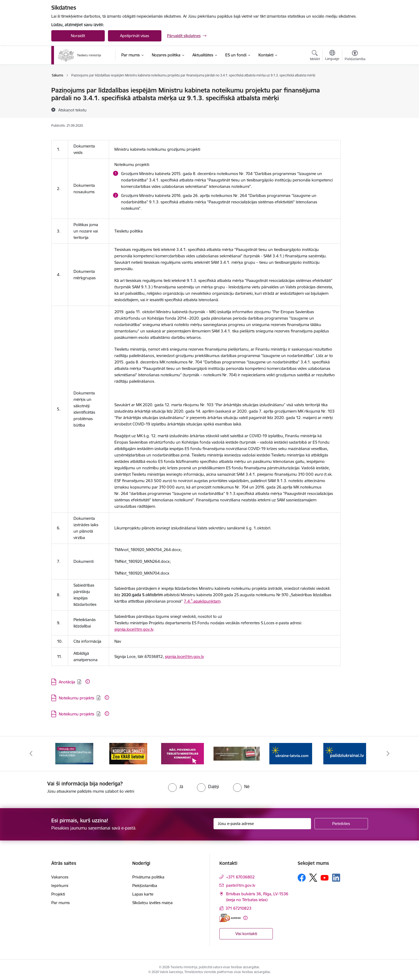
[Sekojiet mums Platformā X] (313, 878)
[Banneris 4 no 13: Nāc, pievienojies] (236, 753)
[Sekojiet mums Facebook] (302, 878)
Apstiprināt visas (135, 36)
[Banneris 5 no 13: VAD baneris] (291, 753)
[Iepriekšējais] (31, 754)
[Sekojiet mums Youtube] (325, 877)
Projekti (58, 894)
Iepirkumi (60, 886)
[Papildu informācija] (88, 681)
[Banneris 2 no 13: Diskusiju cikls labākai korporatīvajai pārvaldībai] (128, 753)
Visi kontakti (246, 934)
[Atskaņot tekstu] (72, 110)
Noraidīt (78, 36)
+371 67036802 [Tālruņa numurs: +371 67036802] (240, 877)
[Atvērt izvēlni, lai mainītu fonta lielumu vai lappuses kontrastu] (355, 56)
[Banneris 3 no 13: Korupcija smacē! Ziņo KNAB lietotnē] (183, 753)
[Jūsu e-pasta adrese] (262, 824)
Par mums (61, 903)
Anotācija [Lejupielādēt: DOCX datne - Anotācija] (67, 682)
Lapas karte (143, 894)
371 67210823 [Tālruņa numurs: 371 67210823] (238, 908)
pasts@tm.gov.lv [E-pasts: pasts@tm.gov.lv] (241, 885)
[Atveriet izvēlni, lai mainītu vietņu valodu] (332, 56)
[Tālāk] (388, 754)
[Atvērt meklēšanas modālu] (315, 56)
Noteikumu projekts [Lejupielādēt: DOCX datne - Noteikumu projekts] (77, 698)
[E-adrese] (230, 918)
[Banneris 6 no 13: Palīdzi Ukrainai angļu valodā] (345, 753)
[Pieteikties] (341, 824)
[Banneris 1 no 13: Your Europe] (74, 753)
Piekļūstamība (145, 886)
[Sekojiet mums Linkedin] (336, 878)
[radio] (176, 787)
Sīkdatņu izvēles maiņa (152, 903)
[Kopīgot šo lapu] (355, 101)
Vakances (60, 877)
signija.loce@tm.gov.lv (134, 629)
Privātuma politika (148, 877)
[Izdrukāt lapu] (355, 88)
